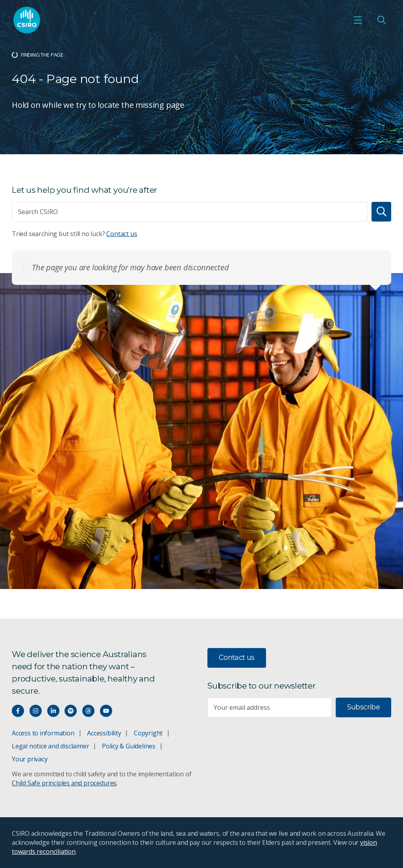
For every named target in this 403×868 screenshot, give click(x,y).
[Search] (381, 212)
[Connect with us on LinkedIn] (53, 711)
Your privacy (30, 759)
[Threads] (88, 711)
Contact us (122, 234)
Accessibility (104, 733)
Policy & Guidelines (129, 746)
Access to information (43, 733)
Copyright (148, 733)
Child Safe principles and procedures (64, 783)
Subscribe (363, 707)
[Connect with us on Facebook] (18, 711)
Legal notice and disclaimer (50, 746)
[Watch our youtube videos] (106, 711)
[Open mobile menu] (358, 20)
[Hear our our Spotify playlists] (71, 711)
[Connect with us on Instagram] (36, 711)
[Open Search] (381, 20)
